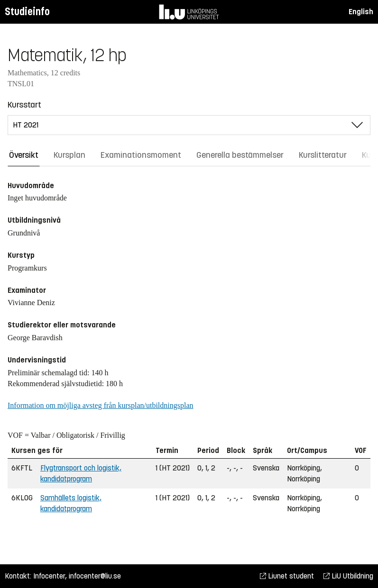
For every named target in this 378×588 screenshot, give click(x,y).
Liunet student (287, 576)
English (361, 12)
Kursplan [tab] (69, 155)
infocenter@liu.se (95, 576)
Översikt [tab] (24, 155)
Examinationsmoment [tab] (141, 155)
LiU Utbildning (348, 576)
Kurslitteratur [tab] (323, 155)
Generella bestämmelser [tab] (240, 155)
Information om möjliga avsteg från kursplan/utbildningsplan (100, 405)
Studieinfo (27, 12)
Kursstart (24, 105)
